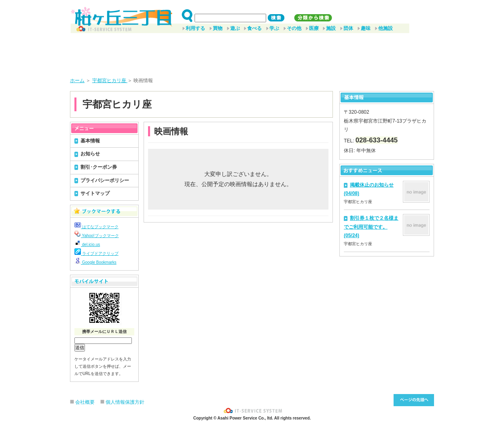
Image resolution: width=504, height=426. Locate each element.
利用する (195, 28)
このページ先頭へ (414, 400)
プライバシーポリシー (105, 180)
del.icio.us (87, 245)
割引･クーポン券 (99, 167)
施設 (331, 28)
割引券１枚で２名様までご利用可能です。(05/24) (371, 227)
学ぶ (274, 28)
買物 (218, 28)
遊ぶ (235, 28)
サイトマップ (95, 193)
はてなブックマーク (96, 227)
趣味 (366, 28)
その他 (294, 28)
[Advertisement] (252, 52)
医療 (314, 28)
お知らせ (90, 154)
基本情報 (90, 141)
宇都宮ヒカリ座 (110, 81)
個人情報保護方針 (125, 402)
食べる (254, 28)
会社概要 (85, 402)
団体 (348, 28)
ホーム (77, 81)
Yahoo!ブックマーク (97, 236)
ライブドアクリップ (96, 253)
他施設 (385, 28)
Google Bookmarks (95, 262)
